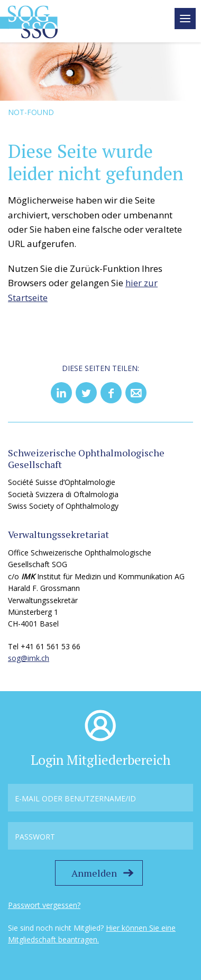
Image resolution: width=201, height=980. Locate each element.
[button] (61, 393)
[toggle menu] (185, 19)
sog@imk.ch (29, 658)
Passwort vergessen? (44, 905)
